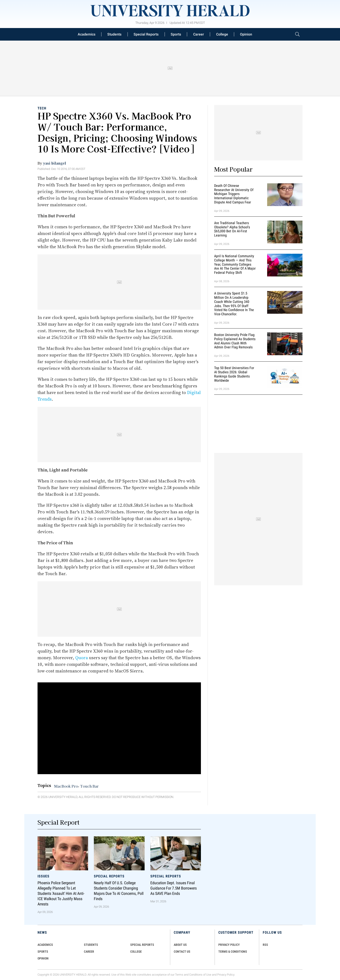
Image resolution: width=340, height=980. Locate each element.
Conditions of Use (200, 975)
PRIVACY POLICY (229, 945)
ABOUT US (180, 945)
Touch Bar (89, 786)
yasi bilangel (55, 163)
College (222, 34)
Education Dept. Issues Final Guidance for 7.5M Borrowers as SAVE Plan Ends (174, 888)
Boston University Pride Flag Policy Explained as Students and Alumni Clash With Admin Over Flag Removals (235, 341)
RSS (265, 945)
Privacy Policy (226, 975)
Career (199, 34)
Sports (176, 34)
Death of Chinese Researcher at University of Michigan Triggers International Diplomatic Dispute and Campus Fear (234, 194)
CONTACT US (182, 952)
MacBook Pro (66, 786)
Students (114, 34)
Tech (42, 108)
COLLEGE (136, 952)
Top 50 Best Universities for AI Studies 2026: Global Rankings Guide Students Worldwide (234, 374)
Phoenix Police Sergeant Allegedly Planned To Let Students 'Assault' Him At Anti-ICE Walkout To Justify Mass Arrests (61, 894)
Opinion (246, 34)
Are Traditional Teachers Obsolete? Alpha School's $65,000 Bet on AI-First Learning (232, 229)
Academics (87, 34)
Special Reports (146, 34)
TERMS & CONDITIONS (233, 952)
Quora (82, 658)
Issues (43, 876)
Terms (179, 975)
